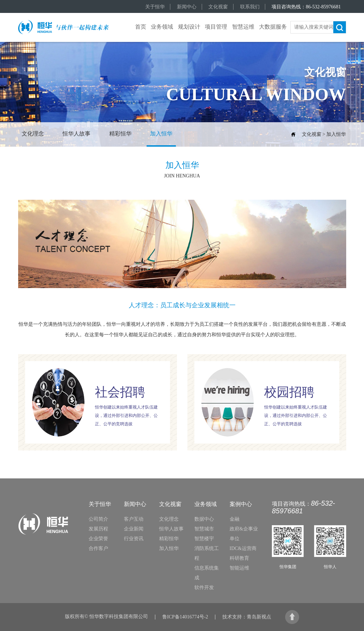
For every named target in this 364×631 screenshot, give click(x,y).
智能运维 (239, 568)
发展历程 (98, 529)
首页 (141, 27)
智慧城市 (204, 529)
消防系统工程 (207, 553)
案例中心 (241, 504)
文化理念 (33, 134)
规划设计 (189, 27)
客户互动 (134, 519)
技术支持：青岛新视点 (247, 617)
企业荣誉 (98, 539)
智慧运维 (243, 27)
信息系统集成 (207, 573)
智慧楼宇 (204, 539)
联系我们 (250, 7)
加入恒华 (161, 134)
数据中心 (204, 519)
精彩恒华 (120, 134)
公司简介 (98, 519)
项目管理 (216, 27)
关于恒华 (155, 7)
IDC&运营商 (243, 548)
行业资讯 (134, 539)
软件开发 (204, 588)
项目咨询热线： (306, 7)
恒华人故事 (76, 134)
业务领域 (162, 27)
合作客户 (98, 548)
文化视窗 (218, 7)
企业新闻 (134, 529)
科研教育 (239, 558)
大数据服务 (273, 27)
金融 (235, 519)
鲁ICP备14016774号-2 (185, 617)
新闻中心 (187, 7)
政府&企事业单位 (244, 534)
